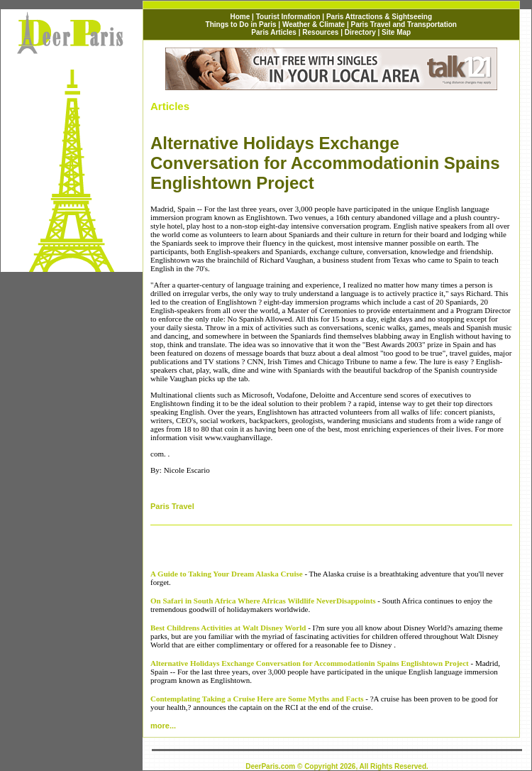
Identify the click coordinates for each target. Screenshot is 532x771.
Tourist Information (289, 17)
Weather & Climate (314, 24)
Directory (360, 32)
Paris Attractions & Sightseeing (379, 17)
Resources (320, 32)
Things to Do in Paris (241, 24)
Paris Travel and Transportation (404, 24)
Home (240, 17)
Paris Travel (172, 506)
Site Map (396, 32)
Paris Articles (274, 32)
